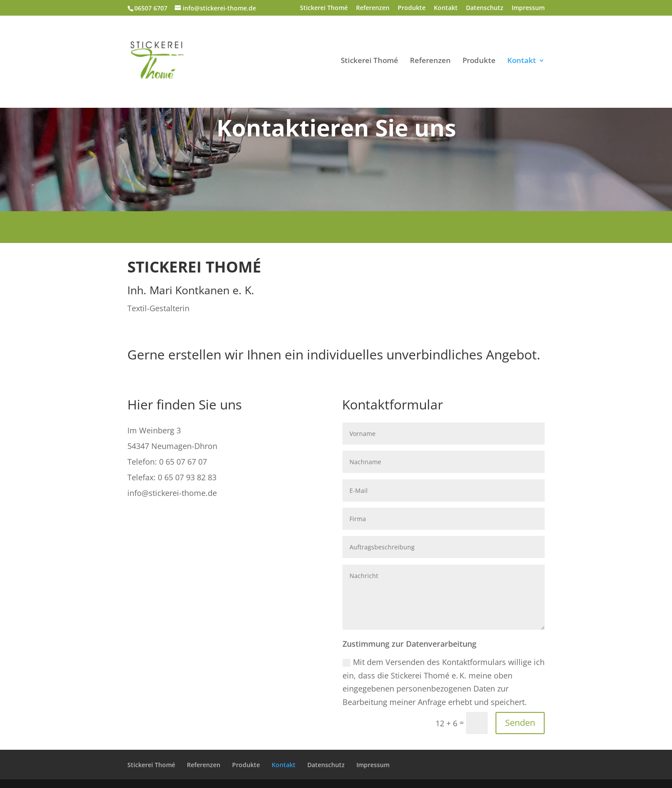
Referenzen (373, 8)
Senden (520, 723)
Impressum (528, 8)
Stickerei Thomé (324, 8)
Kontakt (446, 8)
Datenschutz (485, 8)
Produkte (412, 8)
